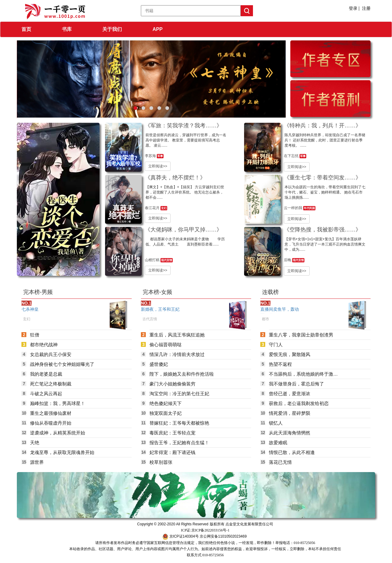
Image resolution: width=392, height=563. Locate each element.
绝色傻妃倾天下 (166, 403)
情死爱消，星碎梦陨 (290, 413)
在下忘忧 (292, 156)
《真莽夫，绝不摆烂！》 (175, 178)
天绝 (35, 443)
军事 (160, 156)
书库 (67, 29)
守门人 (276, 345)
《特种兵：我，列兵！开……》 (322, 126)
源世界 (37, 462)
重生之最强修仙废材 (51, 413)
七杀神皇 (30, 309)
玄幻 (164, 208)
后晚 (288, 260)
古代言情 (150, 319)
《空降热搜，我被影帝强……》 (322, 230)
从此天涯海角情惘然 (290, 433)
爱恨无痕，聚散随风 (290, 354)
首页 (26, 29)
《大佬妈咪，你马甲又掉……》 (183, 230)
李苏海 (151, 156)
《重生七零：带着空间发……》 (322, 178)
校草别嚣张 (161, 462)
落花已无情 (280, 462)
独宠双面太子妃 (166, 413)
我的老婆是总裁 (46, 374)
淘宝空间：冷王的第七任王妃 (179, 394)
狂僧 (35, 335)
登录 (353, 8)
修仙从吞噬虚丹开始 (51, 423)
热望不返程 (280, 364)
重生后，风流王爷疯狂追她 (177, 335)
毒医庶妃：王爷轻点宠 (172, 433)
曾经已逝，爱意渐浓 (290, 394)
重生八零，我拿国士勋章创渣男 (301, 335)
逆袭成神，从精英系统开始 (58, 433)
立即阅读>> (158, 166)
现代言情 (167, 260)
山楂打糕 (153, 260)
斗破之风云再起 (46, 394)
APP (158, 29)
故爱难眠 (278, 443)
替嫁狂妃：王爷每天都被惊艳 (179, 423)
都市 (266, 319)
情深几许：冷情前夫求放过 (177, 354)
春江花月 (153, 208)
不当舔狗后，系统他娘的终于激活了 (303, 374)
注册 (366, 8)
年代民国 (309, 208)
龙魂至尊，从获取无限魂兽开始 (62, 452)
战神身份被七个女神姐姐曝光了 (62, 364)
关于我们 (112, 29)
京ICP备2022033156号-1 (211, 530)
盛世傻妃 (159, 364)
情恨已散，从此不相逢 (292, 452)
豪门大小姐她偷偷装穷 (172, 384)
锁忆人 (276, 423)
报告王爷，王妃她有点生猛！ (179, 443)
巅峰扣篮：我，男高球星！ (58, 403)
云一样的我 (294, 208)
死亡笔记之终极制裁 (51, 384)
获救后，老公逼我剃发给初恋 (299, 403)
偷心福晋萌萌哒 (166, 345)
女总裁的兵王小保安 (51, 354)
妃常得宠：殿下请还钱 (172, 452)
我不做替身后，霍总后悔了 (296, 384)
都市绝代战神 (44, 345)
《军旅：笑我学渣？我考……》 (183, 126)
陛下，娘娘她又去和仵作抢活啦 (182, 374)
